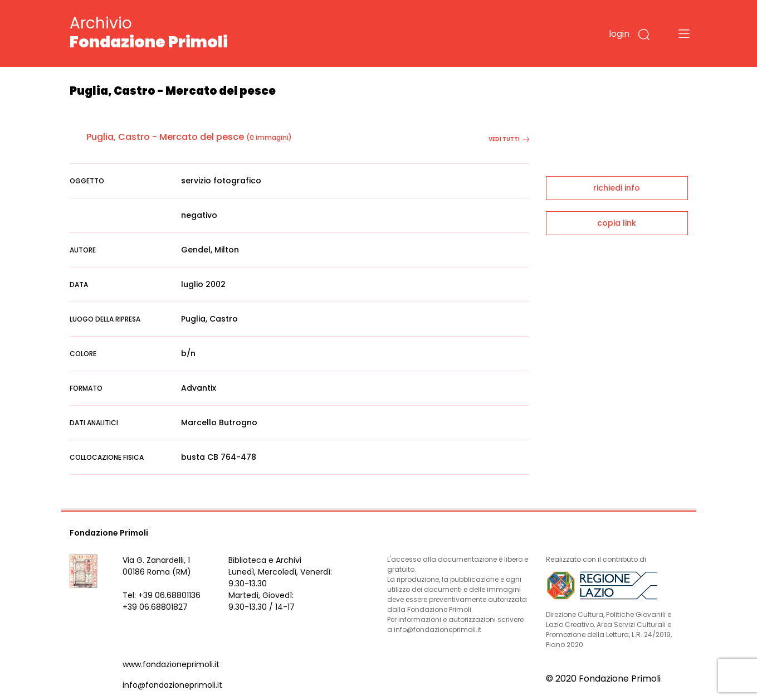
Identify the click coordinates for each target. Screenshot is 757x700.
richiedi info (617, 188)
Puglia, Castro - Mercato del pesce (165, 137)
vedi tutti (509, 139)
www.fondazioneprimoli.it (171, 664)
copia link (617, 223)
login (619, 34)
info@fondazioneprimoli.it (172, 685)
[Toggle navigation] (684, 33)
